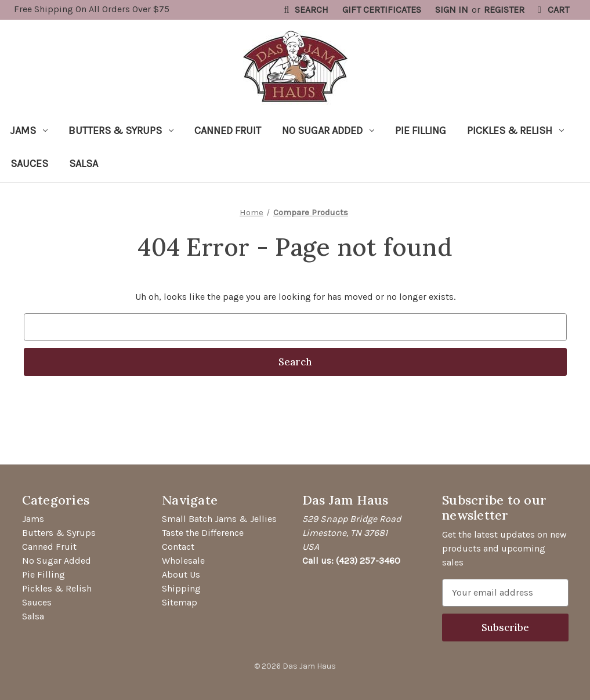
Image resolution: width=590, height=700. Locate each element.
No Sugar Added (328, 130)
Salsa (84, 164)
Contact (178, 547)
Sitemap (180, 602)
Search (305, 10)
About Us (181, 574)
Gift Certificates (382, 10)
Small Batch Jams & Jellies (219, 519)
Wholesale (183, 561)
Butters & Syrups (121, 130)
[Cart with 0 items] (551, 10)
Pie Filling (421, 130)
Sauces (29, 164)
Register (504, 10)
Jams (29, 130)
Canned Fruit (228, 130)
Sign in (452, 10)
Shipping (181, 588)
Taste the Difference (203, 533)
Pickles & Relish (515, 130)
